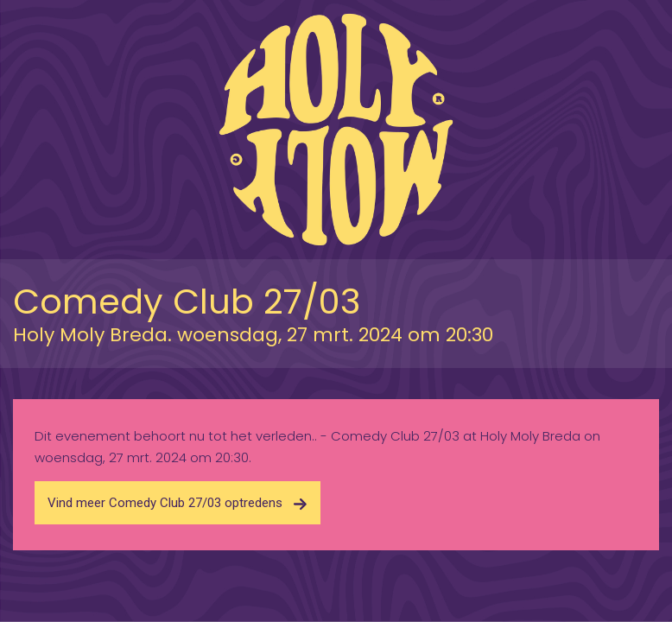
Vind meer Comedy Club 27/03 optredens (178, 503)
